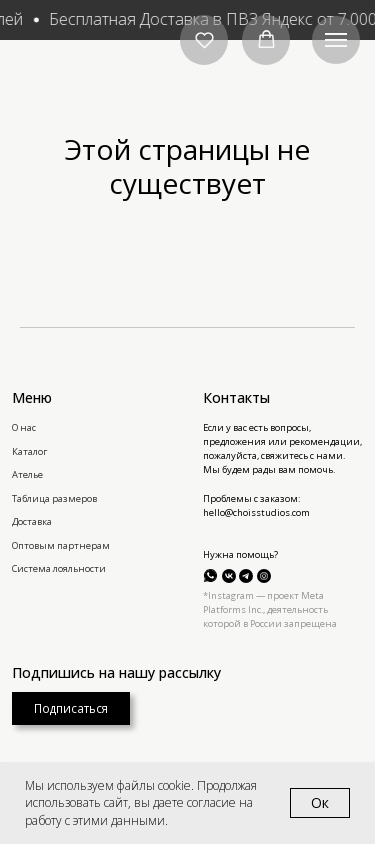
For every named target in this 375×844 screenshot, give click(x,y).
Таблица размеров (54, 498)
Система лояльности (59, 568)
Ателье (27, 474)
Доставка (32, 521)
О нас (24, 427)
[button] (204, 39)
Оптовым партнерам (61, 545)
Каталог (29, 451)
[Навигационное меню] (336, 40)
